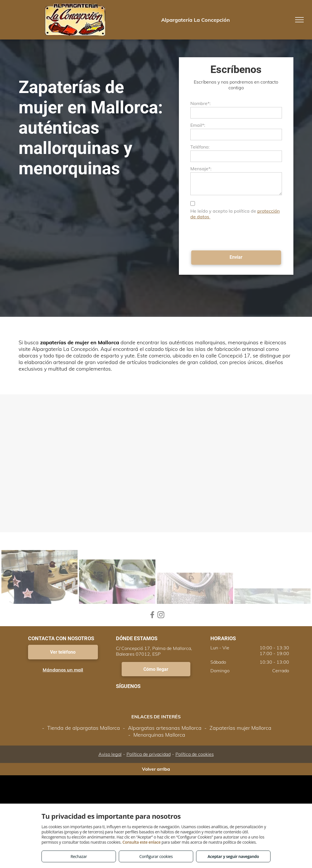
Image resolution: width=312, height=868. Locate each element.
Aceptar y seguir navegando (233, 856)
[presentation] (234, 234)
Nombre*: (201, 103)
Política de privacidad (149, 754)
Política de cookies (195, 754)
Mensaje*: (201, 169)
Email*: (198, 125)
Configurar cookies (156, 856)
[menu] (299, 20)
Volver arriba (156, 769)
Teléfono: (200, 147)
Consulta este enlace (142, 842)
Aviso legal (110, 754)
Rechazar (79, 856)
